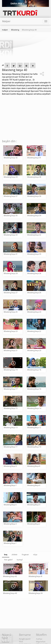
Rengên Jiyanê (25, 639)
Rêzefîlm (41, 635)
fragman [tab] (25, 555)
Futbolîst (5, 642)
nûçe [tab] (35, 555)
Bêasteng (15, 30)
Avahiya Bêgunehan (41, 640)
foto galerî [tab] (8, 560)
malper (5, 30)
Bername (25, 635)
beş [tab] (6, 555)
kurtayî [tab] (20, 560)
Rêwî (21, 642)
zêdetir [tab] (14, 555)
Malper (6, 21)
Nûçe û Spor (7, 636)
